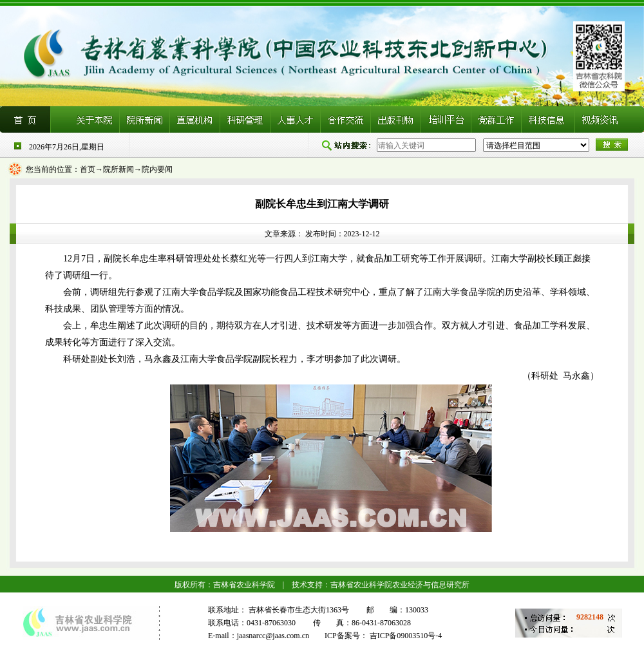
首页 (88, 169)
